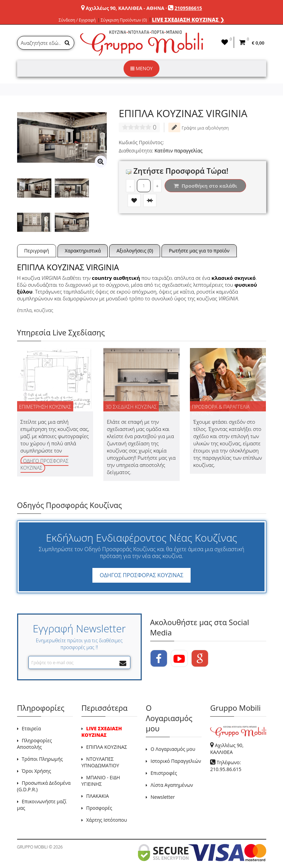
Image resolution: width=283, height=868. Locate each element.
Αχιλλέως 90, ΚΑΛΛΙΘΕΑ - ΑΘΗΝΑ (125, 8)
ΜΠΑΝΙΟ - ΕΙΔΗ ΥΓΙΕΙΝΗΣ (101, 781)
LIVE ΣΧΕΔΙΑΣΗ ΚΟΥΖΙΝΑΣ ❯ (188, 20)
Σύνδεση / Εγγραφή (77, 20)
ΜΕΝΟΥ (141, 68)
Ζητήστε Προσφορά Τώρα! (177, 171)
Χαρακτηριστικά (83, 251)
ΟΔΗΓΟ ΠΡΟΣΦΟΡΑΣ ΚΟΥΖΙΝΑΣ (44, 464)
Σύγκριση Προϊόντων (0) (124, 20)
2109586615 (188, 8)
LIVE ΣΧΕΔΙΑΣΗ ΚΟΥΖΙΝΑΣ (102, 732)
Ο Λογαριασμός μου (173, 749)
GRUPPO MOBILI (33, 847)
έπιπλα (24, 310)
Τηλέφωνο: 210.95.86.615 (226, 766)
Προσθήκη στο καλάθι (205, 186)
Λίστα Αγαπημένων (172, 785)
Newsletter (163, 797)
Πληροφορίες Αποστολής (35, 744)
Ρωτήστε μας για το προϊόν (199, 251)
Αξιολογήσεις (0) (135, 251)
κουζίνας (43, 310)
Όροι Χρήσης (37, 771)
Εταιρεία (31, 728)
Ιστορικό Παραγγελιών (176, 761)
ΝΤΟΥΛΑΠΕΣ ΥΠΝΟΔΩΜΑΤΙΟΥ (100, 762)
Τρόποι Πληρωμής (42, 759)
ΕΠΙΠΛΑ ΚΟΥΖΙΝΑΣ (107, 747)
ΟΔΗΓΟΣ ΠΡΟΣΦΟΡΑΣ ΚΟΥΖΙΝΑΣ (141, 575)
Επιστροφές (164, 773)
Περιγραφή (37, 251)
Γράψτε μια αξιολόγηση (198, 127)
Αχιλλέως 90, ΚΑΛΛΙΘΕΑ (227, 749)
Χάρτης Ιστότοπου (107, 820)
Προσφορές (99, 808)
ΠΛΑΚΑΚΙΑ (98, 796)
